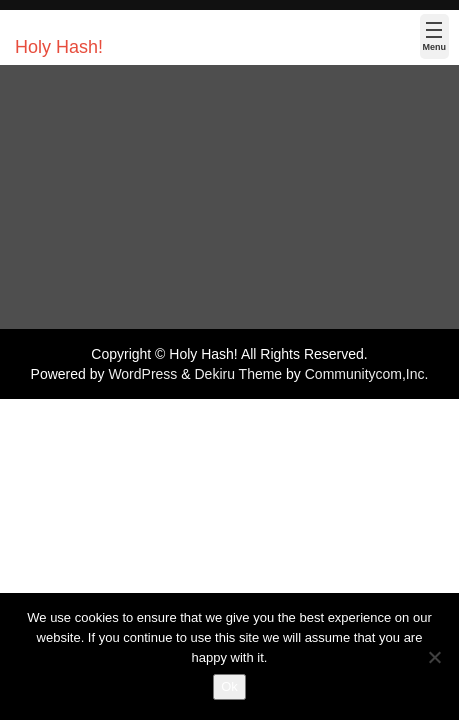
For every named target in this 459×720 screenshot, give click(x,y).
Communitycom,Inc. (367, 374)
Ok (229, 686)
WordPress (142, 374)
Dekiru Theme (238, 374)
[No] (434, 657)
